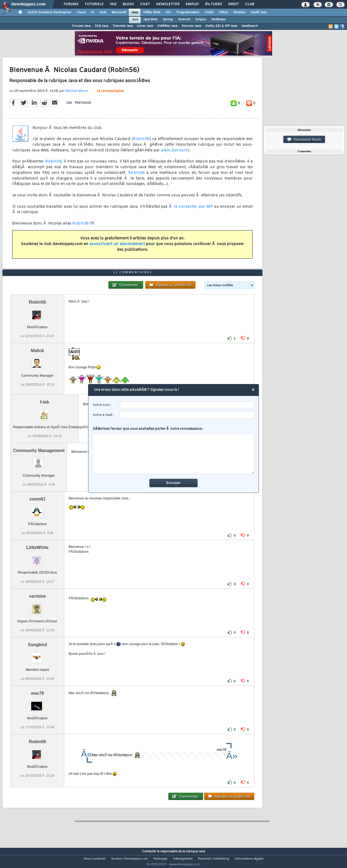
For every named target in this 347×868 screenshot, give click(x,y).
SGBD (209, 12)
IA (92, 12)
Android (184, 19)
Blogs (128, 4)
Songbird (37, 655)
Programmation (188, 12)
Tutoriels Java (123, 26)
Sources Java (191, 26)
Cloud (81, 12)
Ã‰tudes (213, 4)
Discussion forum (304, 139)
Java (135, 12)
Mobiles (239, 12)
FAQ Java (102, 26)
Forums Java (81, 26)
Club (249, 4)
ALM (103, 12)
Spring (168, 19)
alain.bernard (174, 154)
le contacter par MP (193, 210)
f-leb (45, 412)
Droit (233, 4)
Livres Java (145, 26)
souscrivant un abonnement (117, 248)
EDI (168, 12)
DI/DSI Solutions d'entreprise (49, 12)
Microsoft (119, 12)
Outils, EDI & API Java (221, 26)
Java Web (150, 19)
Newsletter (168, 4)
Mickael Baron (77, 94)
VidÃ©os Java (167, 26)
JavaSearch (250, 26)
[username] (187, 405)
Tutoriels (94, 4)
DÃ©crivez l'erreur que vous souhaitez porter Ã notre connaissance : (174, 450)
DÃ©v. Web (152, 12)
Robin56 (141, 143)
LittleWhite (37, 558)
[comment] (174, 454)
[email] (187, 415)
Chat (145, 4)
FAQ (113, 4)
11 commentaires (110, 95)
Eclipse (201, 19)
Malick (38, 361)
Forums (71, 4)
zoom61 (37, 509)
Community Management (39, 461)
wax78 (37, 703)
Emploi (192, 4)
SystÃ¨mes (259, 12)
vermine (37, 606)
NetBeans (219, 19)
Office (224, 12)
